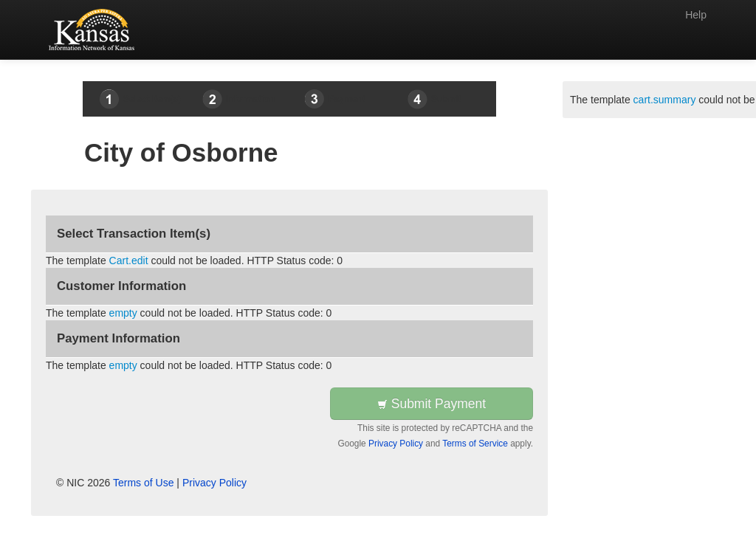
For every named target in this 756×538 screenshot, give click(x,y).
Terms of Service (475, 444)
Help (696, 15)
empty (123, 313)
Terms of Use (143, 483)
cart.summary (665, 100)
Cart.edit (129, 261)
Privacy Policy (396, 444)
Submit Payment (432, 404)
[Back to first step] (94, 30)
